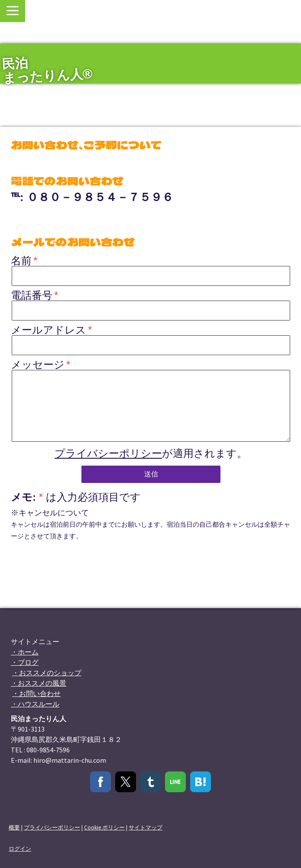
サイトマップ (146, 827)
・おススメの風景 (39, 683)
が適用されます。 (151, 453)
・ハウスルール (35, 704)
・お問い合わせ (36, 693)
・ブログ (25, 662)
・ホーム (25, 652)
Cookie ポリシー (104, 827)
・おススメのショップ (47, 673)
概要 (14, 827)
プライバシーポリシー (108, 453)
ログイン (20, 849)
